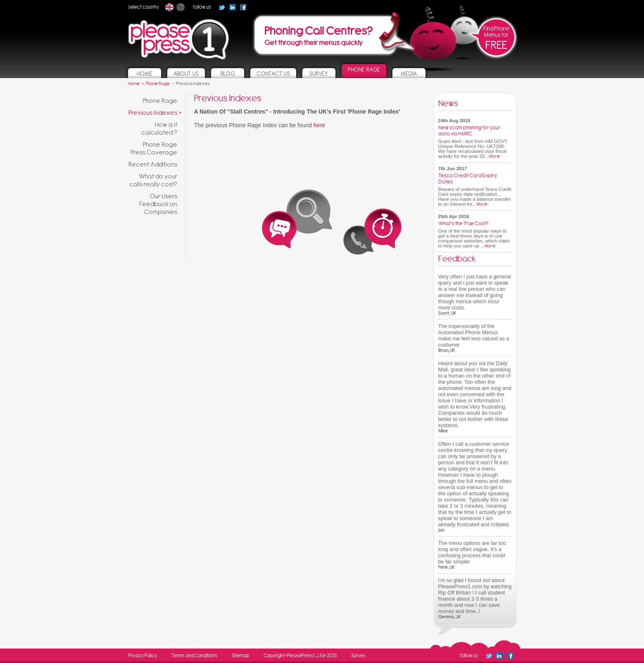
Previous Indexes (153, 113)
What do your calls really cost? (153, 180)
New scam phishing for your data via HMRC (469, 131)
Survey (358, 656)
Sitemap (240, 656)
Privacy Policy (143, 656)
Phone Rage (160, 101)
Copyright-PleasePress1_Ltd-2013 (300, 656)
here (319, 125)
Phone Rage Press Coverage (154, 148)
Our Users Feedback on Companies (158, 204)
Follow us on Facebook (246, 10)
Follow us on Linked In (232, 7)
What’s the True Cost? (463, 223)
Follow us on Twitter (222, 7)
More (494, 156)
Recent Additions (153, 164)
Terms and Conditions (194, 656)
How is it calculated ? (159, 128)
